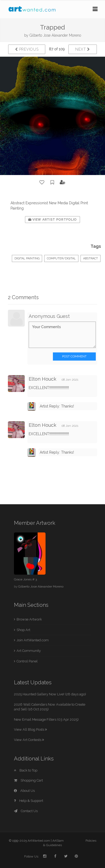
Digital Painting (27, 258)
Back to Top (26, 770)
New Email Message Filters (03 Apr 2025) (46, 719)
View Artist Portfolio (52, 220)
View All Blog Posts (30, 729)
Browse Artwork (29, 619)
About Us (24, 791)
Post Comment (74, 356)
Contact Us (26, 811)
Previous (27, 49)
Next (82, 49)
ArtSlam (58, 841)
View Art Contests (29, 740)
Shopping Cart (28, 780)
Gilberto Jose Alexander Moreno (55, 35)
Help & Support (29, 801)
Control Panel (27, 661)
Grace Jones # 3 (25, 579)
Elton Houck (42, 379)
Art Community (29, 651)
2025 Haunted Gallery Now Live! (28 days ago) (50, 694)
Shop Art (23, 630)
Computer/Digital (61, 258)
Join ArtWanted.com (33, 640)
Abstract (91, 258)
